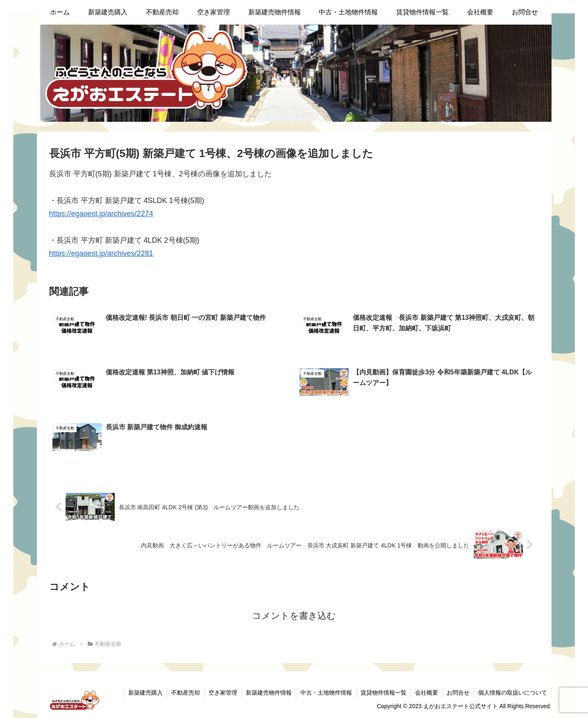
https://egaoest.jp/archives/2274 (101, 214)
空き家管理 (223, 693)
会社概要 (427, 693)
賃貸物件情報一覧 (384, 693)
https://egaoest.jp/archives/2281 (101, 253)
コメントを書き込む (294, 616)
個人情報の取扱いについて (513, 693)
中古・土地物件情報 (326, 693)
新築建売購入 (145, 693)
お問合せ (458, 693)
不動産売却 (186, 693)
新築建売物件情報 (269, 693)
